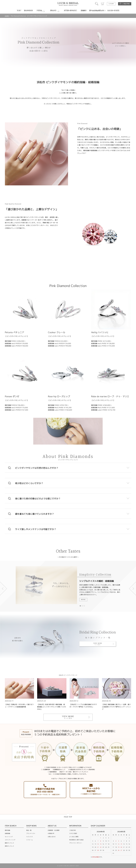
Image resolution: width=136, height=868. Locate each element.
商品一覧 (29, 830)
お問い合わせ (52, 837)
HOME (7, 16)
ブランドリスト (31, 833)
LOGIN (111, 4)
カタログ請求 (73, 833)
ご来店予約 (126, 4)
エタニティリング (10, 840)
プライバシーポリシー (76, 843)
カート (103, 4)
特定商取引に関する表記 (76, 840)
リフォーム (29, 840)
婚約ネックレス (9, 843)
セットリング (9, 837)
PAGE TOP (68, 817)
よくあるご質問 (74, 837)
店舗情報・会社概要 (54, 830)
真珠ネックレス (9, 846)
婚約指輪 (7, 830)
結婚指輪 (7, 833)
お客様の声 (51, 833)
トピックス (29, 837)
